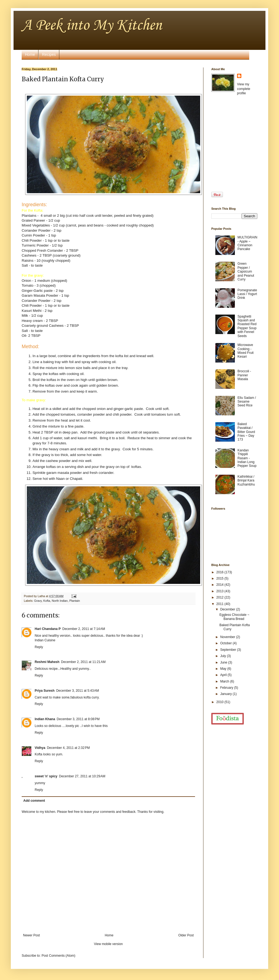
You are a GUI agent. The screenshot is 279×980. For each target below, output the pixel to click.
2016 (220, 572)
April (224, 675)
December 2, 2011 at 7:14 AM (84, 629)
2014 (220, 585)
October (226, 643)
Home (30, 54)
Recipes (49, 54)
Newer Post (31, 935)
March (225, 681)
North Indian (60, 601)
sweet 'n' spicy (46, 776)
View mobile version (108, 944)
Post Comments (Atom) (58, 956)
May (224, 669)
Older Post (186, 935)
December (228, 609)
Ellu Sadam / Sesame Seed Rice (247, 402)
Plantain (75, 601)
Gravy (38, 601)
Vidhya (40, 748)
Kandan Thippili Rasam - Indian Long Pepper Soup (247, 458)
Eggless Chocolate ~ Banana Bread (234, 617)
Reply (39, 647)
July (224, 656)
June (224, 662)
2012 (220, 597)
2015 (220, 578)
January (226, 694)
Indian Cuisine (45, 640)
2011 (220, 604)
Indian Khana (45, 719)
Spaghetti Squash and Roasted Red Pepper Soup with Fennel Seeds (247, 326)
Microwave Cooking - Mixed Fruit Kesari (246, 351)
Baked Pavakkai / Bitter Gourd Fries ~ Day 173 (246, 432)
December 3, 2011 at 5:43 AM (77, 691)
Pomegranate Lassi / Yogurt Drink (247, 294)
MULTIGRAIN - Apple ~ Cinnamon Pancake (247, 243)
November (228, 637)
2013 (220, 591)
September (229, 650)
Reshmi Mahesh (47, 662)
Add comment (34, 801)
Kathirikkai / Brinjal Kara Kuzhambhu (246, 481)
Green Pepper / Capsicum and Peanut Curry (246, 271)
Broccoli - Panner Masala (244, 375)
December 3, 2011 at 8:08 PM (78, 719)
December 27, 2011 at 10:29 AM (82, 776)
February (227, 688)
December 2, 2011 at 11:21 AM (83, 662)
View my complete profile (244, 89)
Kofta (47, 601)
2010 (220, 702)
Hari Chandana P (48, 629)
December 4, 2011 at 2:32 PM (68, 748)
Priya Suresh (45, 691)
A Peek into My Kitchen (92, 26)
